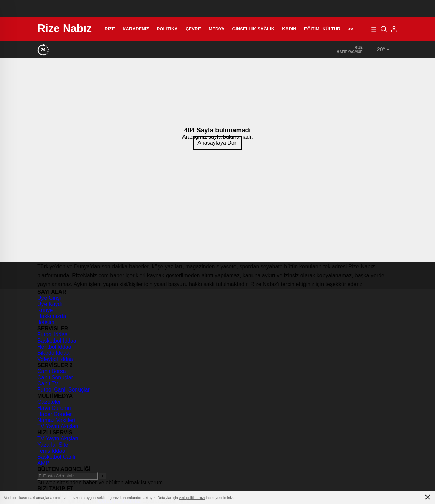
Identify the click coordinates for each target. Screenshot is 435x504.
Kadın (289, 29)
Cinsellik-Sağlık (254, 29)
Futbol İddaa (53, 335)
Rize (110, 29)
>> (351, 29)
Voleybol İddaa (55, 359)
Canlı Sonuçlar (55, 377)
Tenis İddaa (51, 451)
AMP (43, 463)
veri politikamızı (192, 498)
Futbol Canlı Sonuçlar (64, 390)
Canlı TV (48, 384)
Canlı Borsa (52, 371)
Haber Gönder (55, 414)
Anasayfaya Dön (217, 143)
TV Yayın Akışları (58, 426)
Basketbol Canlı (56, 457)
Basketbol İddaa (57, 341)
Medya (216, 29)
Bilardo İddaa (53, 353)
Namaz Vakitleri (56, 420)
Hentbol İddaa (54, 347)
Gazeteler (49, 402)
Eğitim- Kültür (322, 29)
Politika (167, 29)
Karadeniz (136, 29)
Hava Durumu (54, 408)
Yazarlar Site (53, 445)
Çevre (193, 29)
